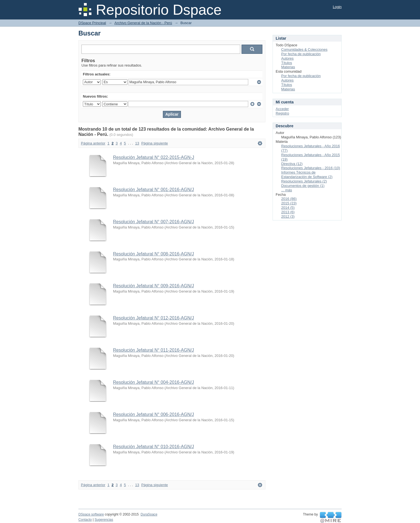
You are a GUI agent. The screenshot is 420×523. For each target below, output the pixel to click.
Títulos (287, 63)
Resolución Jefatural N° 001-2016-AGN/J (153, 190)
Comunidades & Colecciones (304, 49)
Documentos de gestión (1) (303, 186)
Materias (288, 67)
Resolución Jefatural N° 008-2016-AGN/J (153, 254)
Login (337, 7)
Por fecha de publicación (301, 54)
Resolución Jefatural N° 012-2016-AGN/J (153, 318)
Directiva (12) (292, 164)
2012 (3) (288, 216)
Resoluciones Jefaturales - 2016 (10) (311, 168)
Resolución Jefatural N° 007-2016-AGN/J (153, 222)
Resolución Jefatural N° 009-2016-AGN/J (153, 286)
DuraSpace (149, 514)
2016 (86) (289, 199)
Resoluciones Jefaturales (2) (304, 181)
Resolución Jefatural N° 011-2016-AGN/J (153, 350)
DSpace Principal (92, 23)
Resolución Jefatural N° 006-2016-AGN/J (153, 414)
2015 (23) (289, 203)
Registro (282, 113)
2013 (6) (288, 212)
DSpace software (91, 514)
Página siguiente (155, 143)
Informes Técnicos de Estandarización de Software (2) (307, 175)
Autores (287, 58)
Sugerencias (104, 520)
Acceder (282, 109)
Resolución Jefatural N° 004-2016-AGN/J (153, 382)
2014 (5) (288, 208)
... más (287, 190)
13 (137, 143)
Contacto (85, 520)
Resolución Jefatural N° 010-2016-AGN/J (153, 447)
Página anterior (93, 143)
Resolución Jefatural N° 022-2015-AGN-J (154, 157)
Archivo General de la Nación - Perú (143, 23)
